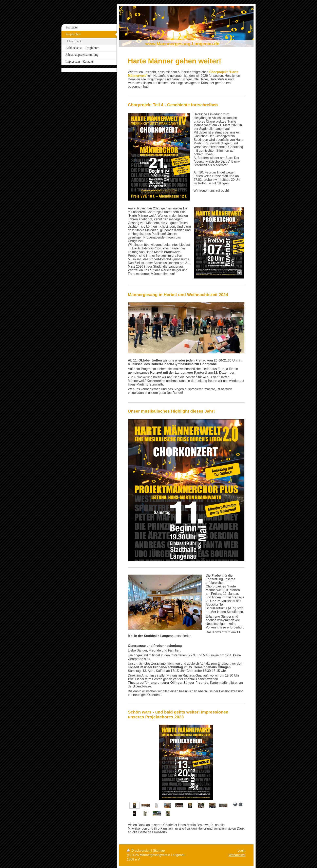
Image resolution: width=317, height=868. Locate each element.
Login (241, 851)
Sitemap (159, 851)
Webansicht (237, 855)
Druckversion (139, 851)
